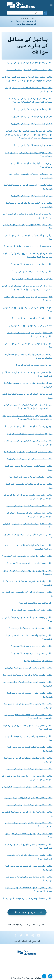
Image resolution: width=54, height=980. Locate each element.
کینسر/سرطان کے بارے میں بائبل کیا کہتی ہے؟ (28, 246)
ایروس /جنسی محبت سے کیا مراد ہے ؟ (34, 365)
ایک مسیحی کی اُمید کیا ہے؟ (38, 661)
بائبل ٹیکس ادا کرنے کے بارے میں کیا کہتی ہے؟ (27, 556)
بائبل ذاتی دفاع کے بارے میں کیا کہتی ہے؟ (29, 506)
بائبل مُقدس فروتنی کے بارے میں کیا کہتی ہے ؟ (28, 668)
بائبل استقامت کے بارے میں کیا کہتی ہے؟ (30, 477)
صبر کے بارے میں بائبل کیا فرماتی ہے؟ (32, 196)
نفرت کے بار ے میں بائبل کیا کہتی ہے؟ (32, 279)
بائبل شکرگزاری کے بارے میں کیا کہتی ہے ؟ (29, 563)
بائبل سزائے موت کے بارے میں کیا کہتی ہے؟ (29, 70)
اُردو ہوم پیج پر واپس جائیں (27, 912)
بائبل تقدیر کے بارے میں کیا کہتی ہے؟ (32, 653)
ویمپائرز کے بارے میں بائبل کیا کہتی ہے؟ (30, 434)
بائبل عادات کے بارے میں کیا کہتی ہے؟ (32, 646)
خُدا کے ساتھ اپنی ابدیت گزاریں (24, 21)
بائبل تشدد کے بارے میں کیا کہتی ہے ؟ (32, 318)
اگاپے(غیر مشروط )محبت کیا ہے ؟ (36, 603)
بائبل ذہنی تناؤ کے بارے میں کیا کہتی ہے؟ (29, 769)
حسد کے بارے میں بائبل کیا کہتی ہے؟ (33, 145)
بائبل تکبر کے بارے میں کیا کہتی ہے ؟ (32, 610)
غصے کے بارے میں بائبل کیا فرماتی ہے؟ (32, 116)
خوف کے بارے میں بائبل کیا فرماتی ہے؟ (32, 124)
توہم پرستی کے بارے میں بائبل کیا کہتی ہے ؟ (29, 426)
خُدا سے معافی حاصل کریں (27, 24)
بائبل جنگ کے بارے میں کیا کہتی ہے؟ (33, 109)
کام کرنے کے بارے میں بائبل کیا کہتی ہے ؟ (30, 325)
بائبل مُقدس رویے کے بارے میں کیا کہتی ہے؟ (29, 805)
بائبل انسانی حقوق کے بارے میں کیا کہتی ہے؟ (28, 452)
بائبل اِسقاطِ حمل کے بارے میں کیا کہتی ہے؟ (29, 62)
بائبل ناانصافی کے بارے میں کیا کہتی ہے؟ (30, 459)
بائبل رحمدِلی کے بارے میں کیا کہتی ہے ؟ (31, 628)
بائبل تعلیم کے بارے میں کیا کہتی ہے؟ (32, 264)
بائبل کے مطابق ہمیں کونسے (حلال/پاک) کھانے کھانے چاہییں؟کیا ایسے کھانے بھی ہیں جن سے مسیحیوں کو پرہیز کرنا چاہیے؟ (29, 134)
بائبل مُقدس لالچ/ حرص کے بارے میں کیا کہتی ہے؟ (28, 898)
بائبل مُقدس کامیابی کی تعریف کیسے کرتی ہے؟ (29, 798)
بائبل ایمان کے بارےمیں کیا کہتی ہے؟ (32, 271)
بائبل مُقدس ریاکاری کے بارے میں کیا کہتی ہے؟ (28, 675)
